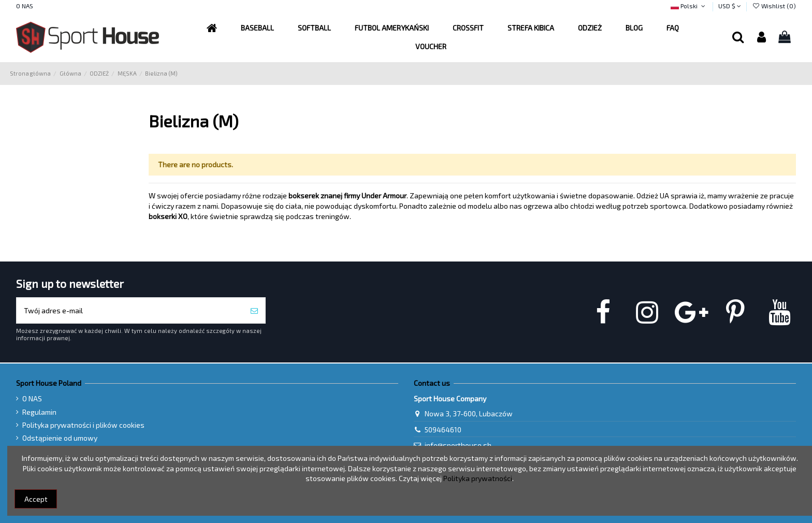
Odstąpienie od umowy (60, 438)
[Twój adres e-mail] (130, 310)
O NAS (25, 6)
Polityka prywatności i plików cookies (83, 425)
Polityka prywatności (478, 478)
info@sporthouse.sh (458, 445)
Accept (36, 499)
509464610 (443, 430)
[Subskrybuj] (254, 310)
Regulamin (39, 412)
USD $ (730, 6)
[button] (392, 28)
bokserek (304, 195)
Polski (689, 6)
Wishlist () (774, 6)
